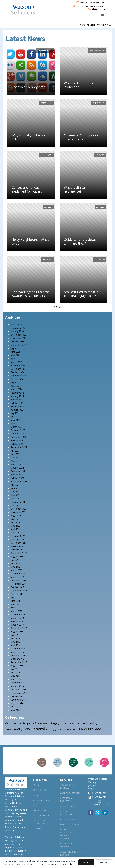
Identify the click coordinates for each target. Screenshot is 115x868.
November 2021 (19, 475)
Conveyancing (68, 806)
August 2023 (17, 410)
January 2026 (17, 331)
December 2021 (18, 471)
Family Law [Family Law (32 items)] (21, 729)
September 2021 (19, 481)
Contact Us (39, 790)
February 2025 (18, 365)
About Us (38, 795)
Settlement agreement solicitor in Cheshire (67, 834)
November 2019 (19, 546)
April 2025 (16, 359)
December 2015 (18, 655)
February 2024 (18, 393)
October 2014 (17, 696)
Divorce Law (67, 819)
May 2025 (15, 355)
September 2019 (19, 553)
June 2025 (16, 352)
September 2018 (19, 591)
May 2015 (15, 676)
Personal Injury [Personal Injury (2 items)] (66, 730)
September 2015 (19, 662)
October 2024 (17, 372)
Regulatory (39, 810)
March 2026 (17, 324)
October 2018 (17, 587)
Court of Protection (67, 813)
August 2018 (17, 594)
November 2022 (19, 440)
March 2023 (17, 427)
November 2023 (19, 400)
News (36, 805)
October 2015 (17, 659)
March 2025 (17, 362)
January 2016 (17, 652)
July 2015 (15, 669)
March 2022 (17, 464)
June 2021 (16, 488)
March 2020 (17, 533)
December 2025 (18, 335)
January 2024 (17, 396)
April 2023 (16, 423)
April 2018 (16, 608)
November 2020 (19, 512)
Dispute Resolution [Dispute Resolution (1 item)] (63, 724)
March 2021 (17, 498)
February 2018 (18, 615)
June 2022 (16, 454)
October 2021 (17, 478)
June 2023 (16, 417)
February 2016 (18, 649)
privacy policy (67, 864)
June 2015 (16, 673)
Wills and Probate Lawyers (71, 853)
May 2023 (15, 420)
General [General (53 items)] (38, 729)
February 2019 (18, 574)
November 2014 (19, 693)
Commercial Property (67, 800)
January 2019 (17, 577)
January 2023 (17, 434)
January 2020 (17, 539)
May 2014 (15, 710)
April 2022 (16, 461)
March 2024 (17, 389)
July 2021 (15, 485)
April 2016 (16, 645)
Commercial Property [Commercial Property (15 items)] (20, 723)
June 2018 (16, 601)
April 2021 (16, 495)
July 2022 (15, 451)
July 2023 (15, 413)
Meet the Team (41, 800)
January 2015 (17, 686)
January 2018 (17, 618)
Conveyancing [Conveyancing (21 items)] (45, 723)
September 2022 (19, 447)
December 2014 (18, 690)
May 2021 (15, 492)
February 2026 (18, 328)
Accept (86, 862)
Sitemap (37, 829)
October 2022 (17, 444)
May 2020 (15, 526)
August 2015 (17, 666)
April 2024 (16, 386)
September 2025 (19, 345)
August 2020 (17, 516)
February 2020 (18, 536)
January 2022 (17, 468)
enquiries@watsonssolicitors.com (90, 6)
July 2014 (15, 707)
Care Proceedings (70, 793)
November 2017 (19, 621)
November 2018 (19, 584)
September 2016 (19, 628)
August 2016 (17, 632)
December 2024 (18, 369)
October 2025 (17, 342)
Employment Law (70, 824)
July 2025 (15, 348)
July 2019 (15, 560)
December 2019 (18, 543)
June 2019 (16, 563)
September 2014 (19, 700)
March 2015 (17, 679)
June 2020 (16, 522)
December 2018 (18, 580)
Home (36, 785)
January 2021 (17, 505)
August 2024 (17, 379)
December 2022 (18, 437)
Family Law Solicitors (66, 845)
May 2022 (15, 458)
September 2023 (19, 406)
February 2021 (18, 502)
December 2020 (18, 509)
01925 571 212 (98, 9)
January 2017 (17, 625)
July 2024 (15, 382)
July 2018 (15, 598)
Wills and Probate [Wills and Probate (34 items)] (87, 729)
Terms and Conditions (39, 822)
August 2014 (17, 703)
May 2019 (15, 567)
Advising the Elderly (67, 786)
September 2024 (19, 376)
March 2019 (17, 570)
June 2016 (16, 638)
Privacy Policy (41, 816)
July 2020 (15, 519)
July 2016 (15, 635)
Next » (59, 307)
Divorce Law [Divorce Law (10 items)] (78, 723)
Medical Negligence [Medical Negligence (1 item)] (52, 730)
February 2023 (18, 430)
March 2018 (17, 611)
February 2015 (18, 683)
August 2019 (17, 556)
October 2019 (17, 550)
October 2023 (17, 403)
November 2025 (19, 338)
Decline (104, 862)
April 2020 (16, 529)
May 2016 (15, 642)
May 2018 (15, 604)
